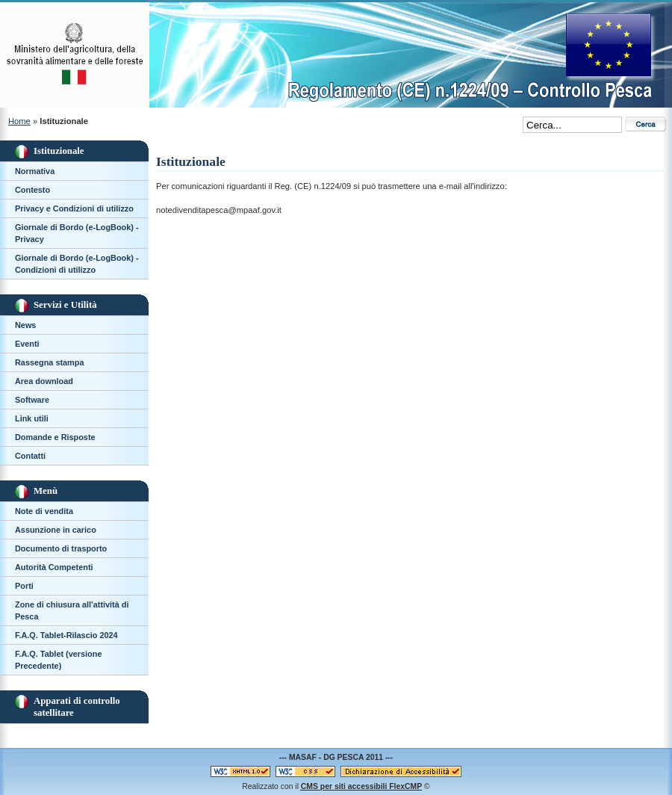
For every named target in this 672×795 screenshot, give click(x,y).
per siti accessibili (361, 786)
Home (19, 121)
